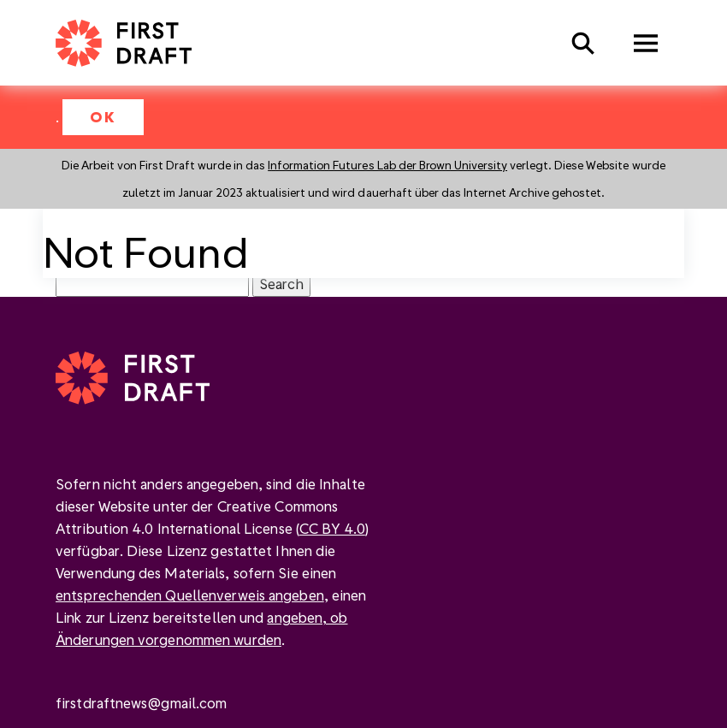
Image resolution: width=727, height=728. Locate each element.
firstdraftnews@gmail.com (141, 703)
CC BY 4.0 (332, 528)
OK (103, 117)
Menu (646, 43)
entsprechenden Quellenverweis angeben (190, 595)
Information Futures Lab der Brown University (387, 165)
